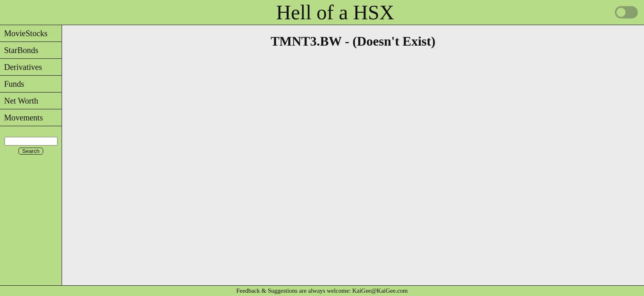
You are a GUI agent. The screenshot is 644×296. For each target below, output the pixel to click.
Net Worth (19, 101)
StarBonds (19, 50)
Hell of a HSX (335, 12)
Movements (21, 118)
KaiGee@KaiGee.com (380, 291)
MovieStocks (24, 33)
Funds (12, 84)
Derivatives (21, 67)
